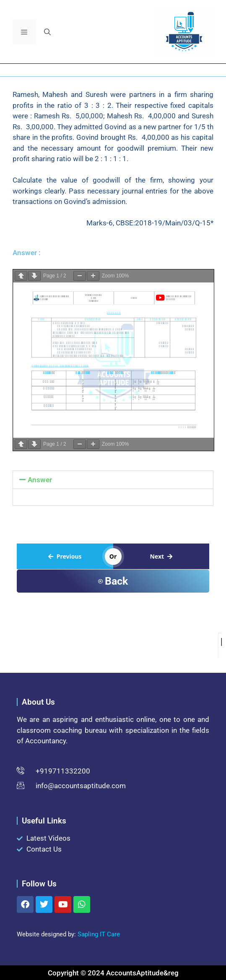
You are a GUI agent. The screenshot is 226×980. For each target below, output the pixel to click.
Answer (40, 480)
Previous (65, 556)
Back (113, 581)
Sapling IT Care (99, 934)
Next (161, 556)
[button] (47, 32)
